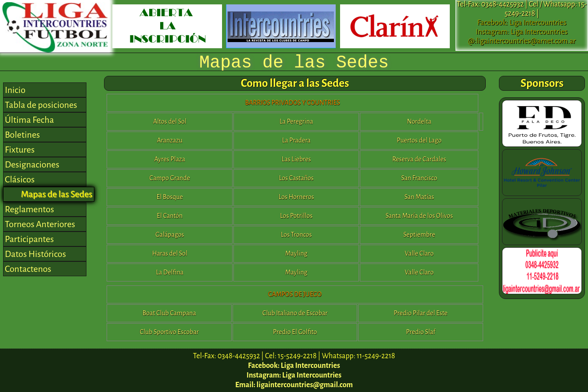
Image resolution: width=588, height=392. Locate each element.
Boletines (22, 135)
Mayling (296, 253)
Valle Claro (419, 253)
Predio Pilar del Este (421, 313)
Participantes (29, 239)
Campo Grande (169, 178)
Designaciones (32, 164)
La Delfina (170, 272)
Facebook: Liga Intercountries (522, 23)
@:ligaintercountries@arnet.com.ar (522, 41)
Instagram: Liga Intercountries (522, 32)
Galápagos (170, 235)
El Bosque (169, 197)
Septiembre (419, 235)
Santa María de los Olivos (419, 216)
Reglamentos (29, 209)
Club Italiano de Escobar (295, 313)
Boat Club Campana (169, 313)
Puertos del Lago (419, 140)
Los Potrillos (296, 216)
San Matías (419, 197)
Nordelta (419, 121)
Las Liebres (296, 159)
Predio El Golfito (295, 332)
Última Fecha (29, 120)
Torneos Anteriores (40, 224)
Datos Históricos (35, 254)
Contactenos (28, 269)
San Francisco (419, 178)
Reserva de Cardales (419, 159)
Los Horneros (296, 197)
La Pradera (296, 140)
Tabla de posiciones (41, 105)
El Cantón (170, 216)
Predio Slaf (421, 332)
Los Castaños (296, 178)
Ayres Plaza (170, 159)
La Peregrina (296, 121)
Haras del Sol (170, 253)
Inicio (15, 90)
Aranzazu (169, 140)
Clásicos (20, 179)
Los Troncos (296, 235)
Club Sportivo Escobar (169, 332)
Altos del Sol (170, 121)
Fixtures (20, 150)
